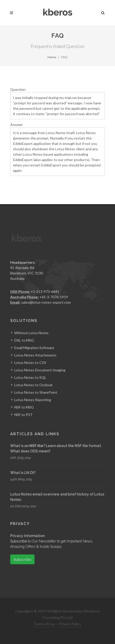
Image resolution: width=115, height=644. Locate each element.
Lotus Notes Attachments (35, 355)
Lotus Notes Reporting (33, 400)
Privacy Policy (70, 624)
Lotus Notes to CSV (30, 363)
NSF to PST (24, 415)
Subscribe (22, 559)
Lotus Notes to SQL (30, 377)
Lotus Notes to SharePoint (36, 392)
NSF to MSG (24, 407)
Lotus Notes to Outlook (33, 385)
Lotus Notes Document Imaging (40, 370)
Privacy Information (27, 536)
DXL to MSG (24, 340)
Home (52, 57)
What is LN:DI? (23, 473)
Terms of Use (44, 624)
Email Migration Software (34, 348)
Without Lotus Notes (31, 333)
